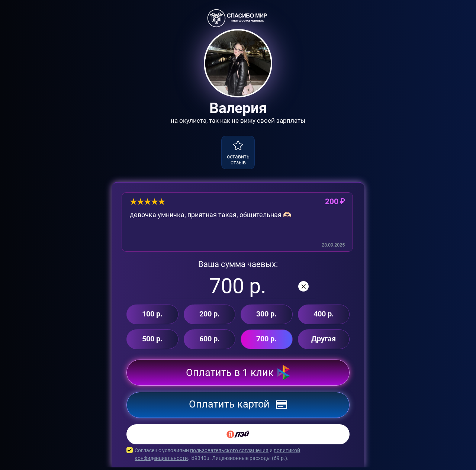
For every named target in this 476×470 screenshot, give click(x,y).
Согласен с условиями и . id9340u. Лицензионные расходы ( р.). (238, 457)
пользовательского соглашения (229, 453)
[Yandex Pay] (238, 437)
